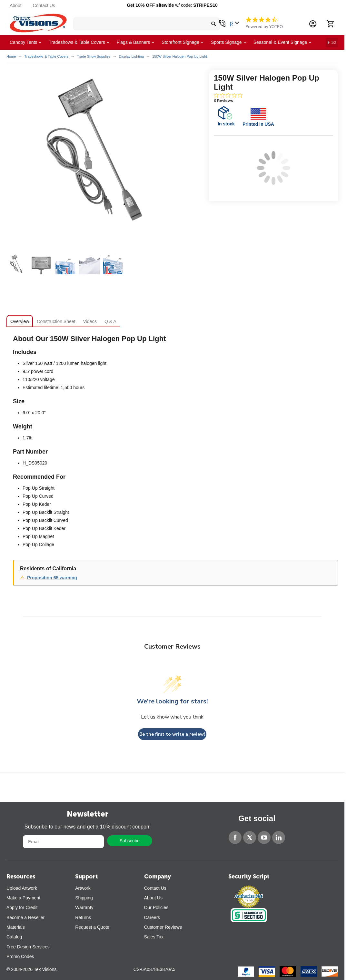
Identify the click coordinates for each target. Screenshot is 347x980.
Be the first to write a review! (172, 734)
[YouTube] (264, 838)
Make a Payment (23, 898)
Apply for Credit (22, 907)
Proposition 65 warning (52, 578)
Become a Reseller (25, 917)
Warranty (84, 907)
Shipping (84, 898)
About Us (154, 898)
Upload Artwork (22, 888)
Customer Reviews (163, 927)
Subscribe (130, 841)
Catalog (14, 937)
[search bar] (147, 24)
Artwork (83, 888)
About (16, 5)
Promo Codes (20, 956)
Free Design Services (28, 947)
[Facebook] (235, 838)
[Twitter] (250, 838)
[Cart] (330, 24)
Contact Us (44, 5)
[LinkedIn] (279, 838)
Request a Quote (92, 927)
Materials (16, 927)
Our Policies (156, 907)
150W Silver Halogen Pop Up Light (180, 56)
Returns (83, 917)
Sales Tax (154, 937)
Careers (152, 917)
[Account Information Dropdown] (313, 24)
